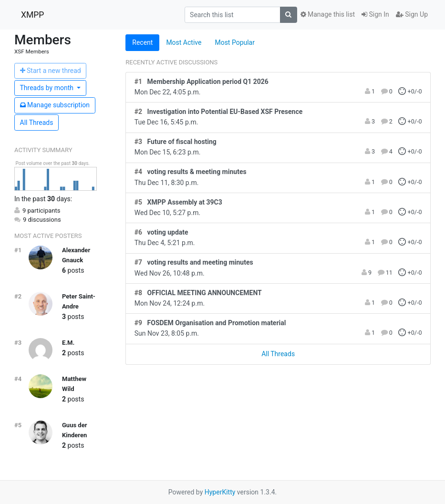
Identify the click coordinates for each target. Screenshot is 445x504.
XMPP (32, 15)
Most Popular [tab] (235, 42)
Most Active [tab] (184, 42)
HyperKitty (220, 492)
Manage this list (328, 14)
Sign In (375, 14)
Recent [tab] (142, 42)
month (48, 88)
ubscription (55, 105)
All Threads (37, 123)
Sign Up (412, 14)
